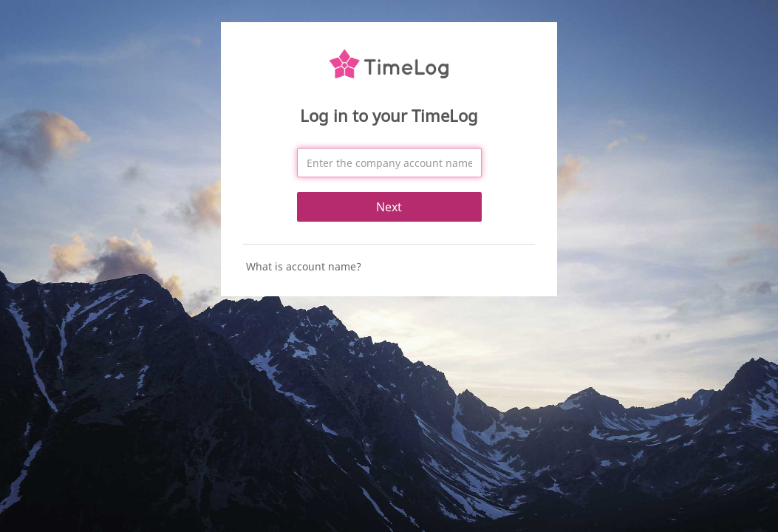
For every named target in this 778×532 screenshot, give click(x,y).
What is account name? (304, 266)
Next (389, 207)
